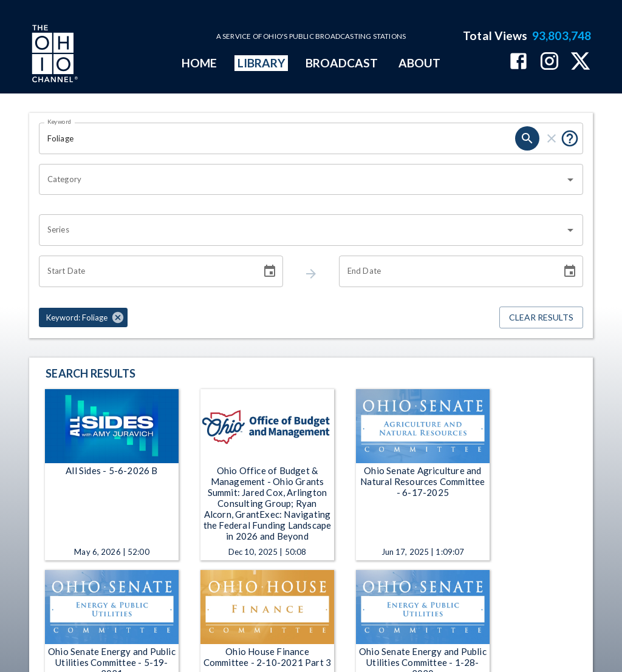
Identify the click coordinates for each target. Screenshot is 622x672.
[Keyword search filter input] (277, 138)
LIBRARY (261, 63)
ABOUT (419, 63)
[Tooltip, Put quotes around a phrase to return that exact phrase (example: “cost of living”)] (570, 138)
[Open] (570, 180)
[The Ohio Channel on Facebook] (518, 62)
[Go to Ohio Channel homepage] (53, 55)
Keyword (60, 121)
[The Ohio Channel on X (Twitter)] (580, 62)
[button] (83, 317)
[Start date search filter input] (146, 271)
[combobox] (302, 180)
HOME (199, 63)
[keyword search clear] (552, 138)
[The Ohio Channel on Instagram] (549, 62)
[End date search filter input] (446, 271)
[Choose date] (270, 271)
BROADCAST (342, 63)
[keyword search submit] (527, 138)
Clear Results (541, 318)
